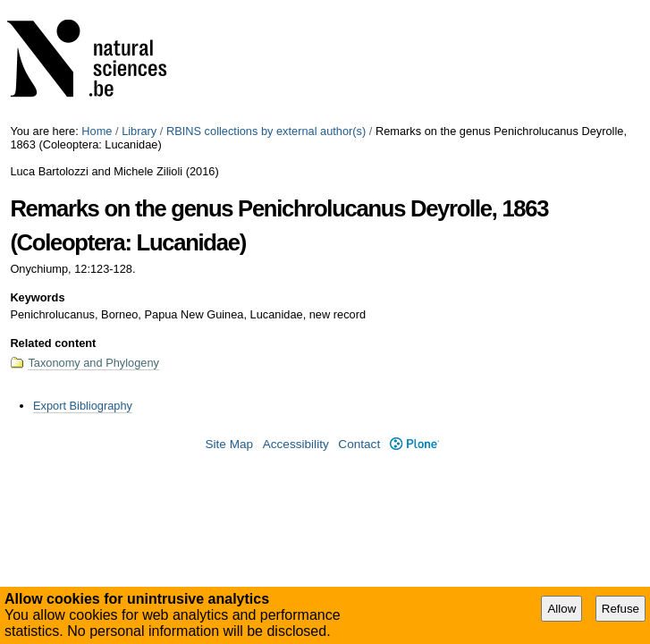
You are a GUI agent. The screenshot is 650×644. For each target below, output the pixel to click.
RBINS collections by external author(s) (266, 131)
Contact (359, 444)
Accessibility (296, 444)
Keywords (37, 297)
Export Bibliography (83, 406)
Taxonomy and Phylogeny (93, 363)
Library (139, 131)
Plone (414, 444)
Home (97, 131)
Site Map (229, 444)
